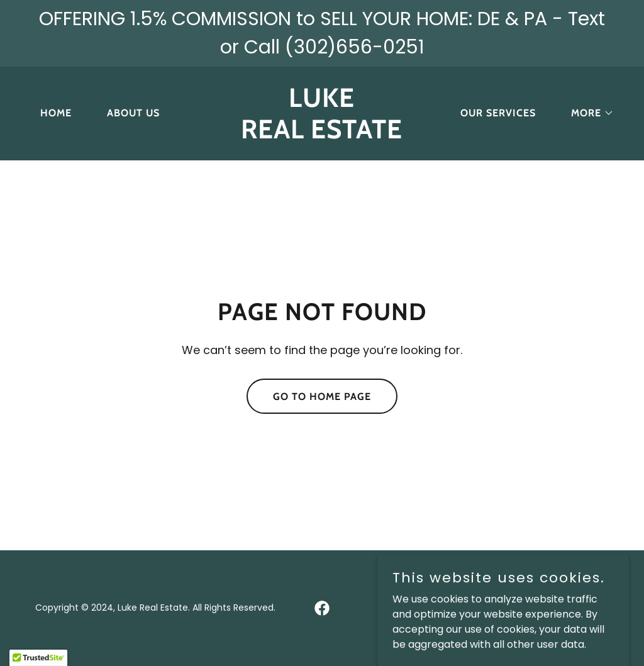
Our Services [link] (498, 113)
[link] (322, 135)
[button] (587, 113)
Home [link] (56, 113)
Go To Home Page (322, 397)
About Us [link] (133, 113)
